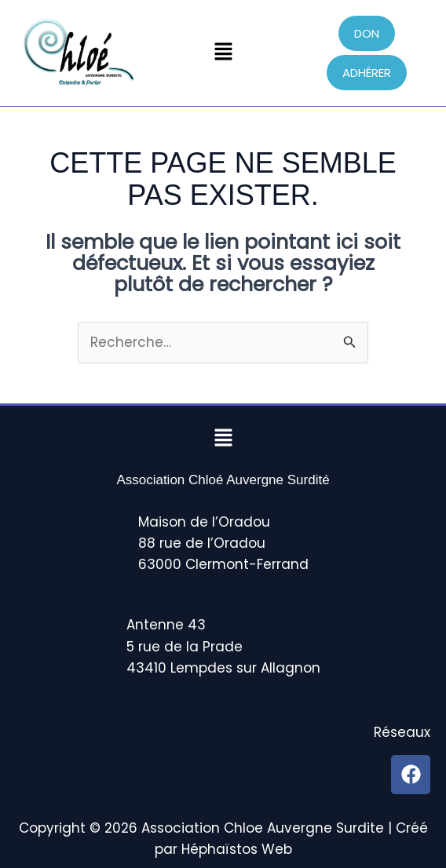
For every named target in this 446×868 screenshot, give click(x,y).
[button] (223, 53)
